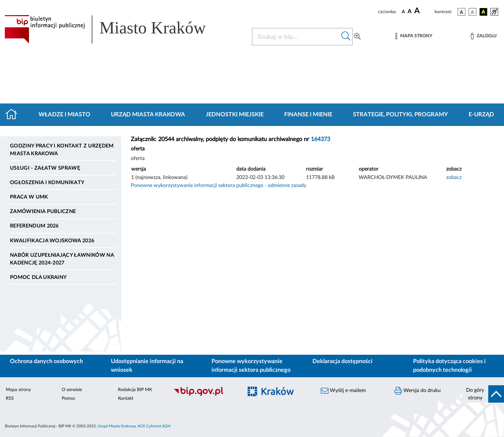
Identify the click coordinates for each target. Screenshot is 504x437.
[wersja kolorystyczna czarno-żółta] (483, 12)
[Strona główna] (14, 115)
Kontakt (126, 398)
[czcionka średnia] (410, 12)
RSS (10, 398)
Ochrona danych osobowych (46, 361)
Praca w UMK (29, 197)
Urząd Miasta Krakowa (148, 115)
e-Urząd (481, 115)
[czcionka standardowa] (403, 12)
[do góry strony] (483, 394)
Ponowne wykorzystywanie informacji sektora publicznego (251, 366)
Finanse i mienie (308, 115)
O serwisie (72, 390)
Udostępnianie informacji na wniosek (147, 366)
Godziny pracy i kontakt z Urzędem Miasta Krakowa (62, 150)
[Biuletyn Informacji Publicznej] (205, 395)
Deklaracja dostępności (342, 361)
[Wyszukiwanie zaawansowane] (357, 37)
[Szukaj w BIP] (296, 37)
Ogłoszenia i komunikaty (47, 183)
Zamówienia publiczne (43, 211)
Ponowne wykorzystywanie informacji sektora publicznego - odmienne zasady (219, 185)
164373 (320, 139)
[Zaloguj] (483, 36)
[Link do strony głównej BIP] (114, 29)
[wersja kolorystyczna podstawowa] (462, 12)
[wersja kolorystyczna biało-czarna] (473, 12)
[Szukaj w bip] (346, 37)
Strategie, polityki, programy (401, 115)
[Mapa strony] (414, 36)
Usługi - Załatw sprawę (45, 168)
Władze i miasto (64, 115)
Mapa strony (18, 390)
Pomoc (69, 398)
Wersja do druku (418, 391)
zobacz (454, 177)
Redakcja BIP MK (135, 390)
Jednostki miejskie (235, 115)
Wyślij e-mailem (343, 391)
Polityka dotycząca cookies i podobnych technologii (449, 366)
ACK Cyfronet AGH (154, 426)
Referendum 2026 (34, 226)
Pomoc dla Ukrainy (38, 277)
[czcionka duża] (423, 11)
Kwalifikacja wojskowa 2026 (52, 241)
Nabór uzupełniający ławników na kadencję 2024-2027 (62, 259)
